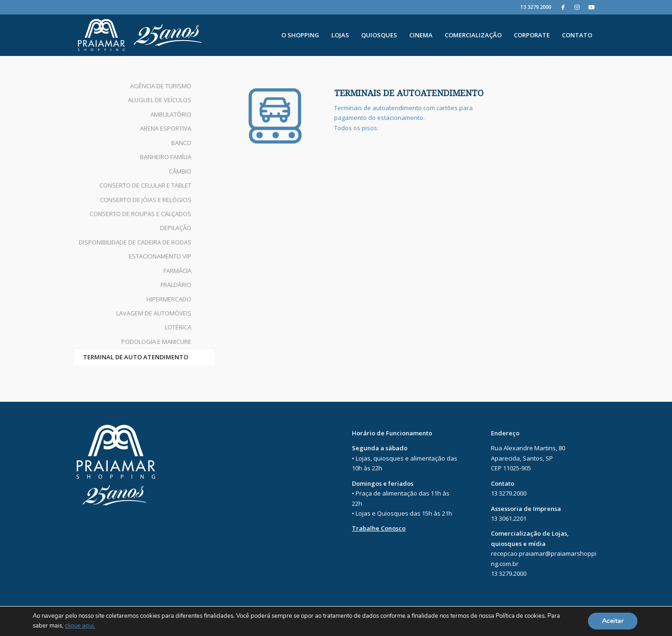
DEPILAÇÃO (176, 228)
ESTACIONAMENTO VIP (160, 256)
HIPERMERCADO (169, 299)
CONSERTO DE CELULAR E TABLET (145, 185)
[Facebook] (563, 7)
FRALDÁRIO (176, 285)
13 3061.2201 (509, 518)
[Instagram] (577, 7)
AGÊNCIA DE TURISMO (161, 86)
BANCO (181, 143)
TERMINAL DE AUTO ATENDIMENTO (136, 357)
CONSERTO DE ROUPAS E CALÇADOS (140, 214)
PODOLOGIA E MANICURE (156, 342)
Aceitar (613, 621)
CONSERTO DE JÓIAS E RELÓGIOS (146, 200)
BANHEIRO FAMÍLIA (166, 157)
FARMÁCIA (177, 271)
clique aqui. (80, 626)
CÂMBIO (180, 171)
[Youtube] (591, 7)
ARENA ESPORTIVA (166, 128)
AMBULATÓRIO (171, 114)
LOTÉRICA (178, 327)
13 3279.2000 (536, 7)
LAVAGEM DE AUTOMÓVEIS (154, 313)
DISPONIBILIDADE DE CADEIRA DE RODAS (135, 242)
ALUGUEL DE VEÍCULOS (160, 100)
